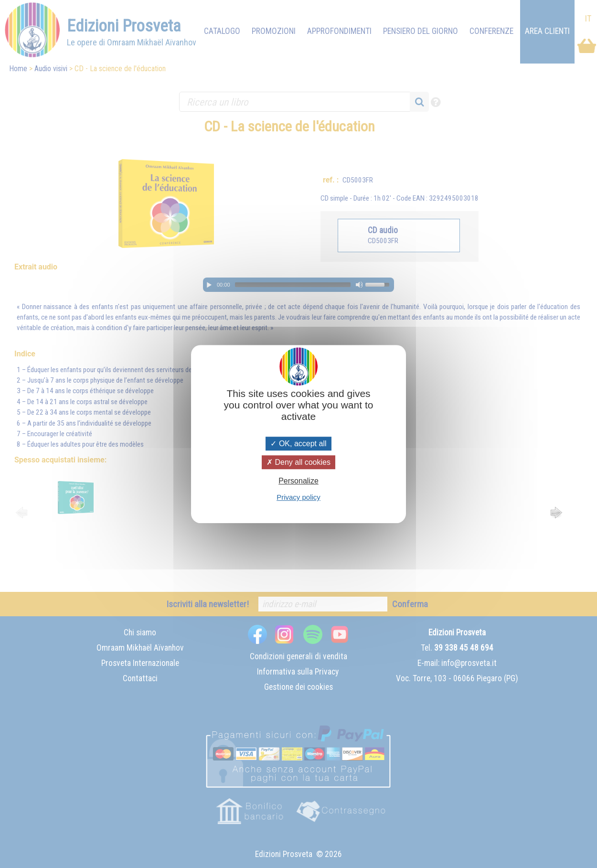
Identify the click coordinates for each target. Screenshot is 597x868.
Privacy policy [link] (298, 497)
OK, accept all (298, 444)
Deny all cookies (298, 462)
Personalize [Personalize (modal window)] (298, 481)
